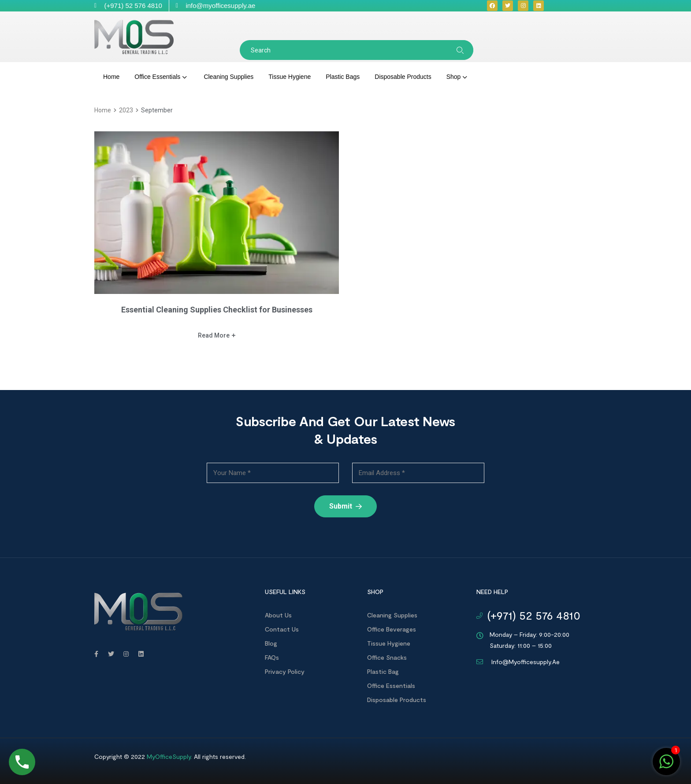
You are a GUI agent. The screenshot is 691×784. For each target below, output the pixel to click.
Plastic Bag (383, 671)
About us (278, 615)
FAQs (272, 657)
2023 (126, 110)
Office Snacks (387, 657)
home (103, 110)
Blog (271, 643)
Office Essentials (391, 686)
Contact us (282, 629)
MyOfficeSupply (169, 756)
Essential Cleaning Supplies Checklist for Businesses (217, 310)
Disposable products (397, 700)
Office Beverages (392, 629)
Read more (217, 335)
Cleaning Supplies (392, 615)
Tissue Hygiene (389, 643)
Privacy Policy (285, 671)
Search (460, 50)
